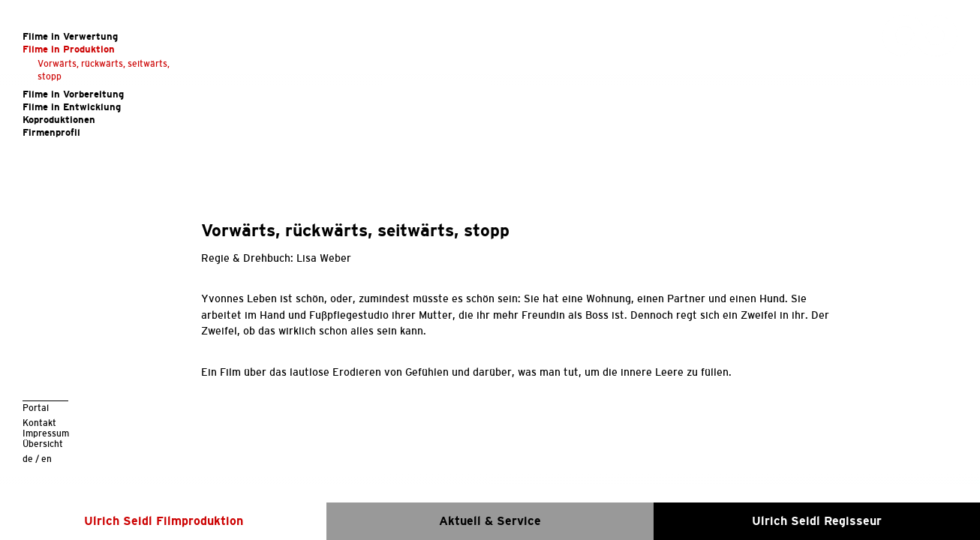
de (28, 459)
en (47, 459)
